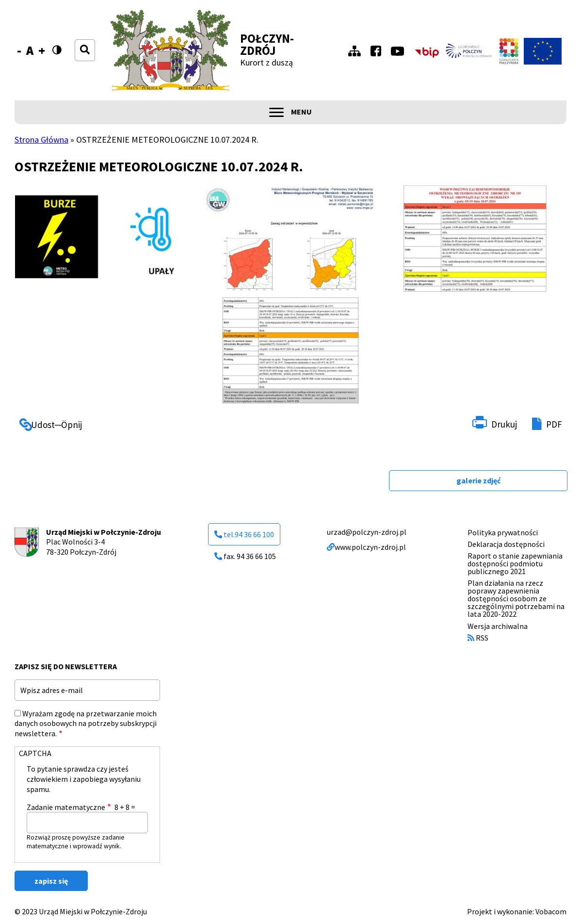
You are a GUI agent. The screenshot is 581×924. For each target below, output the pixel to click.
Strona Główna (41, 140)
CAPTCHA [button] (35, 753)
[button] (105, 239)
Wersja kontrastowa (60, 56)
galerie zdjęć (478, 480)
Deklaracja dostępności (506, 544)
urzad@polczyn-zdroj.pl (367, 532)
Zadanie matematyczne (66, 807)
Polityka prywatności (503, 532)
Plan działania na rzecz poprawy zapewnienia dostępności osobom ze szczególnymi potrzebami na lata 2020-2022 (516, 598)
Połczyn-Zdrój (267, 44)
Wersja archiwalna (498, 626)
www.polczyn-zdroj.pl (366, 547)
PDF (554, 424)
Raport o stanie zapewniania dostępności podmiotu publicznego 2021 (515, 563)
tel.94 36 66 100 (244, 534)
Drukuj (504, 424)
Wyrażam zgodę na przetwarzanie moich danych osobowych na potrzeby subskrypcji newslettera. (86, 724)
